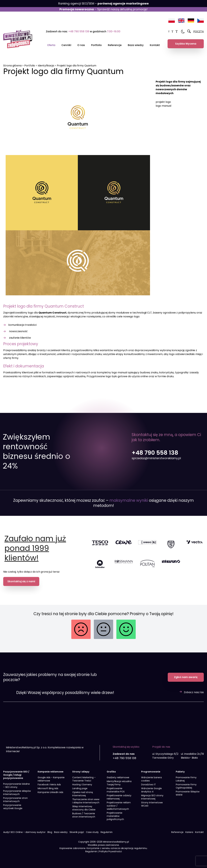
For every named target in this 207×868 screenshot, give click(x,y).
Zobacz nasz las (194, 695)
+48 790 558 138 (79, 31)
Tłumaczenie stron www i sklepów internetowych (86, 804)
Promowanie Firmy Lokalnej (186, 782)
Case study (92, 835)
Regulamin (107, 835)
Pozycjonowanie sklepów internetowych (17, 796)
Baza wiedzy (136, 45)
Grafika (111, 775)
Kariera (189, 835)
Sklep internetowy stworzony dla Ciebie (84, 811)
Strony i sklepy (81, 775)
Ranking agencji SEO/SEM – (103, 3)
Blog (50, 835)
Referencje (115, 45)
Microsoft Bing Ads (48, 791)
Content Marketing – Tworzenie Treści (84, 782)
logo (30, 313)
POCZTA (199, 31)
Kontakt (155, 45)
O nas (81, 45)
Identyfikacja (46, 66)
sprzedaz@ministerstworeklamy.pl (156, 472)
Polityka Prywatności (111, 854)
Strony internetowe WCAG (152, 807)
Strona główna (12, 66)
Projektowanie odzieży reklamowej (119, 800)
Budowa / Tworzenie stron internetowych (84, 818)
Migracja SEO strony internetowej (152, 800)
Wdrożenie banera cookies (151, 782)
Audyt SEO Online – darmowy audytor (24, 835)
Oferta (51, 45)
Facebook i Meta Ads (49, 788)
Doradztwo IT (148, 788)
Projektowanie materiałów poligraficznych (115, 819)
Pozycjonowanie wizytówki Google (13, 810)
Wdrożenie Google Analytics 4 (151, 793)
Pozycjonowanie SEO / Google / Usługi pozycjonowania (16, 778)
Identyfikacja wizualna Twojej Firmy (119, 786)
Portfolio (96, 45)
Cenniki (66, 45)
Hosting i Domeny (82, 788)
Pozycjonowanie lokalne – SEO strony (16, 789)
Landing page (80, 791)
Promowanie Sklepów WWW (188, 796)
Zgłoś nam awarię (186, 680)
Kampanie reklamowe (51, 775)
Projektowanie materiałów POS (116, 793)
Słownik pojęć (77, 835)
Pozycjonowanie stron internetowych (15, 803)
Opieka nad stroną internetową (83, 797)
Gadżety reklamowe (118, 780)
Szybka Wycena (186, 44)
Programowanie (151, 775)
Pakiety (180, 775)
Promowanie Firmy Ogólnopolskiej (186, 789)
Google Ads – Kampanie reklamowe (51, 782)
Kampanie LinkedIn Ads (50, 795)
